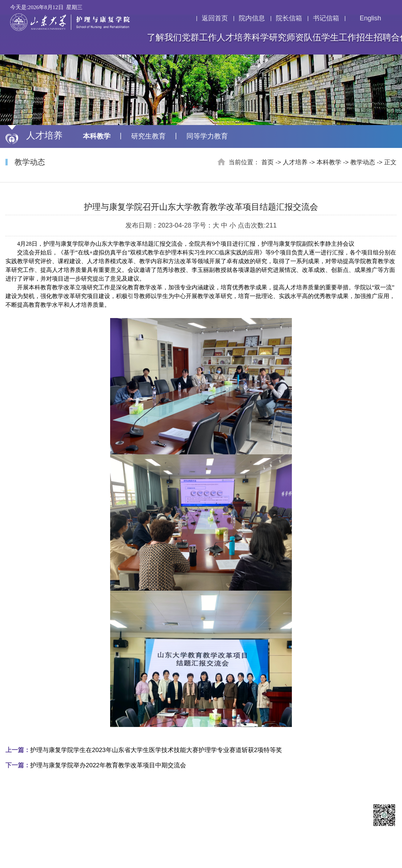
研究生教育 (148, 136)
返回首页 (215, 18)
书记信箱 (326, 18)
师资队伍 (304, 37)
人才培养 (234, 37)
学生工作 (339, 37)
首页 (268, 162)
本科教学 (97, 136)
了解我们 (164, 37)
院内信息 (252, 18)
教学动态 (363, 162)
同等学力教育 (207, 136)
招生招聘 (374, 37)
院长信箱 (289, 18)
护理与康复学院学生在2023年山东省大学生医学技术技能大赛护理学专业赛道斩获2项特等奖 (144, 750)
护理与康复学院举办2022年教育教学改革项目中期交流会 (96, 765)
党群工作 (199, 37)
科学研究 (269, 37)
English (366, 18)
